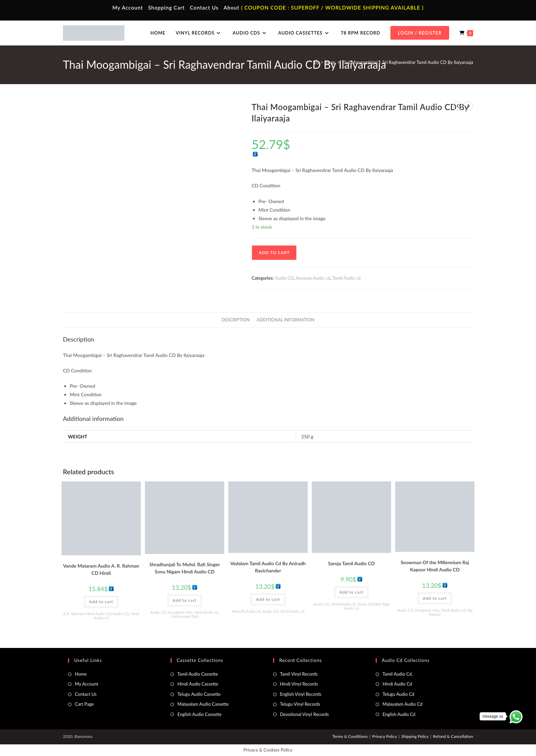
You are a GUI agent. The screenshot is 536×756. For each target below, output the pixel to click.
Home (81, 674)
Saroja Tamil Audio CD (351, 563)
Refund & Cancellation (453, 736)
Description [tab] (236, 320)
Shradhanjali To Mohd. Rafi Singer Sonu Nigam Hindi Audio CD (185, 568)
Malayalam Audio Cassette (203, 704)
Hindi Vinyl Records (299, 684)
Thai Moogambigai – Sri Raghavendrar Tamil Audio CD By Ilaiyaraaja (407, 62)
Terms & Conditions (350, 736)
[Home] (316, 62)
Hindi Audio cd (206, 612)
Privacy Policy (384, 736)
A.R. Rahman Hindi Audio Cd (87, 614)
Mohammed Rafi (185, 616)
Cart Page (84, 704)
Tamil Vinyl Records (299, 674)
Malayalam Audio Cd (403, 704)
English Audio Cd (399, 714)
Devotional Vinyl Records (304, 714)
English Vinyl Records (301, 694)
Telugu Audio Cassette (199, 694)
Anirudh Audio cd (246, 611)
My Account (128, 8)
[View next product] (468, 106)
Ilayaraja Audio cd (313, 278)
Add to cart (274, 253)
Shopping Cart (166, 8)
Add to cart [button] (101, 602)
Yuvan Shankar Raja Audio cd (367, 606)
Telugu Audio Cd (398, 694)
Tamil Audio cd (346, 278)
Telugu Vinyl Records (300, 704)
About (231, 8)
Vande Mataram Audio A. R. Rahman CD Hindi (101, 569)
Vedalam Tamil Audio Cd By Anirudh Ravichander (268, 567)
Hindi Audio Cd (397, 684)
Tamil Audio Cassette (198, 674)
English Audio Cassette (199, 714)
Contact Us (204, 8)
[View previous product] (458, 106)
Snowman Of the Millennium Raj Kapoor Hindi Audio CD (435, 566)
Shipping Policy (415, 736)
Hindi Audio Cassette (198, 684)
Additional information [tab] (286, 320)
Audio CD (284, 278)
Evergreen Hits (180, 612)
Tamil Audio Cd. (398, 674)
